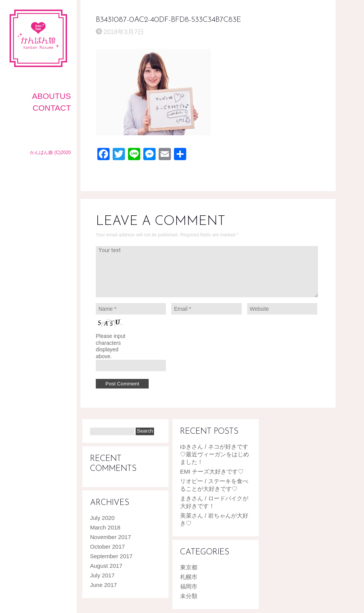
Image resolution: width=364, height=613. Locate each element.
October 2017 (107, 547)
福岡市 (189, 586)
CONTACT (52, 108)
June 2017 (103, 585)
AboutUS (51, 96)
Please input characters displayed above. (111, 346)
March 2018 (105, 527)
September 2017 (111, 556)
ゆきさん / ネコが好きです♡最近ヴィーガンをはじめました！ (215, 454)
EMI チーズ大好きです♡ (212, 471)
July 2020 (102, 518)
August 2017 (106, 566)
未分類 (189, 596)
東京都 (189, 567)
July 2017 (102, 575)
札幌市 (189, 577)
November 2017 (111, 537)
